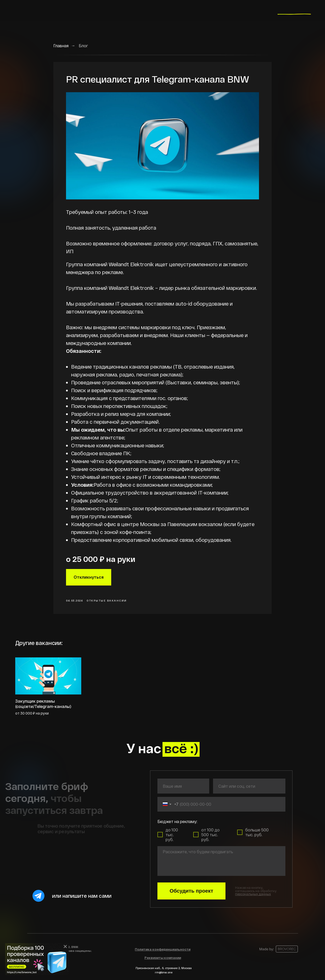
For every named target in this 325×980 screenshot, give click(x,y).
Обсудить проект (191, 891)
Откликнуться (89, 577)
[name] (183, 786)
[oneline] (249, 786)
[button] (253, 894)
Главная (61, 46)
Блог (83, 46)
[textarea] (221, 861)
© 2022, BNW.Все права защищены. (76, 949)
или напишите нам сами (82, 896)
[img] (37, 959)
